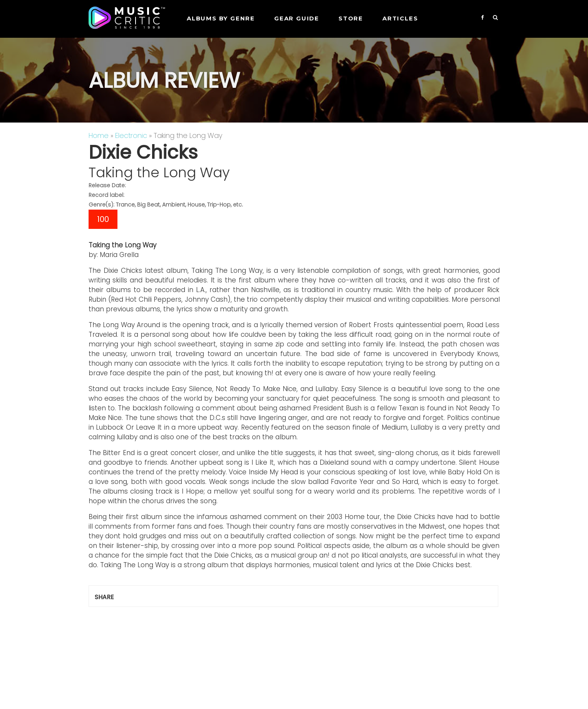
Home (99, 135)
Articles (400, 18)
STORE (351, 18)
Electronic (131, 135)
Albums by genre (221, 18)
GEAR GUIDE (297, 18)
